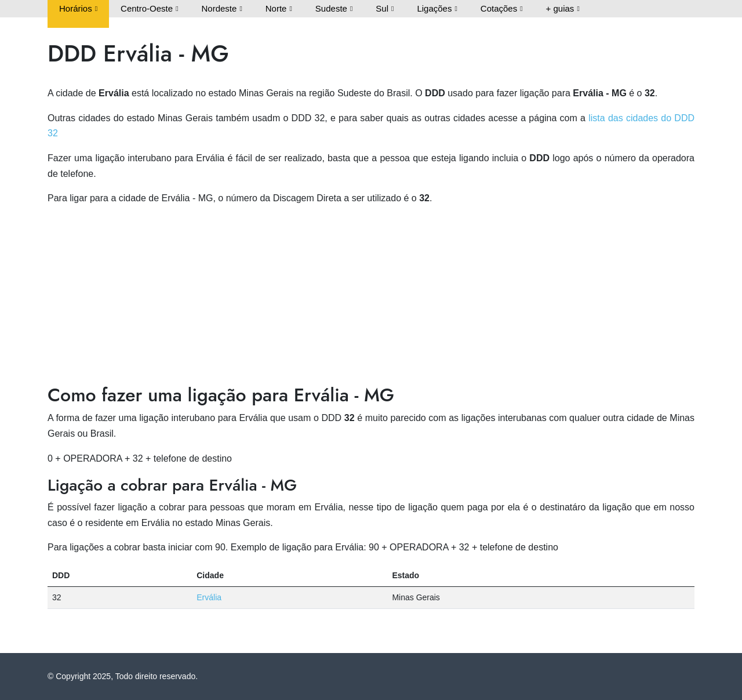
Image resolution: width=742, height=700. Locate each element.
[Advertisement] (371, 297)
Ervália (209, 597)
